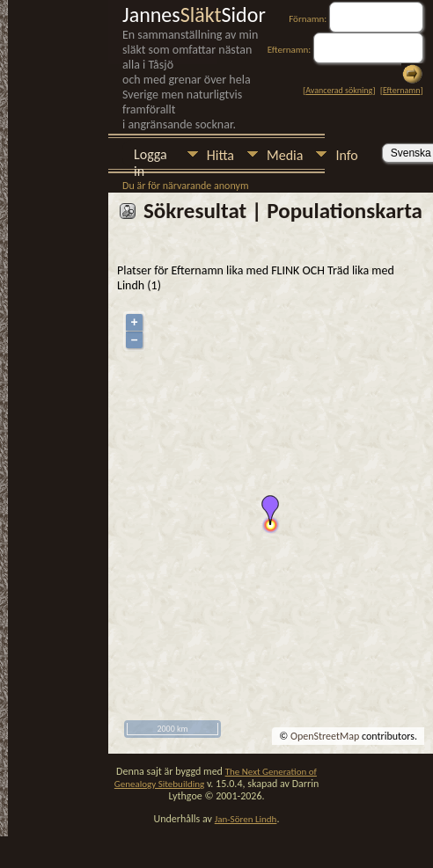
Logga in (150, 156)
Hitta (220, 155)
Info (346, 155)
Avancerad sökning (339, 90)
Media (285, 155)
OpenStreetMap (325, 736)
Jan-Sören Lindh (246, 819)
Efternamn (401, 90)
